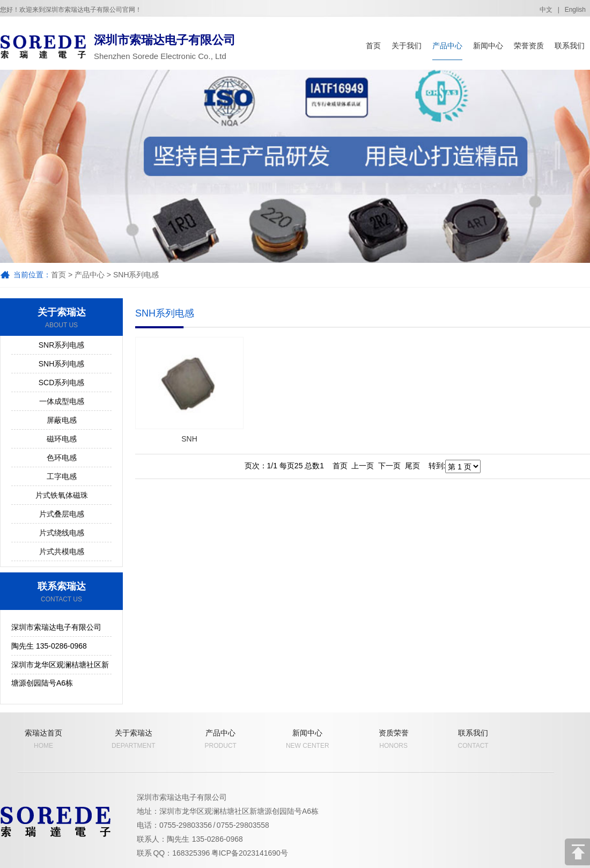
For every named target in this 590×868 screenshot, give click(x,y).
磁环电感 (62, 439)
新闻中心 (488, 46)
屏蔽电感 (62, 420)
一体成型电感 (62, 401)
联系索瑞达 (61, 592)
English (575, 10)
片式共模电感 (62, 551)
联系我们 (570, 46)
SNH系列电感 (136, 275)
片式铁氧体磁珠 (62, 495)
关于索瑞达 (61, 318)
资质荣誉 (394, 739)
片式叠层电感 (62, 514)
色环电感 (62, 458)
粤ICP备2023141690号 (250, 853)
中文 (546, 10)
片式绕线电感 (62, 533)
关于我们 (407, 46)
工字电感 (62, 476)
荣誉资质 (529, 46)
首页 (373, 46)
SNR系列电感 (62, 345)
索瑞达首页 (43, 739)
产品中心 (447, 46)
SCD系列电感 (62, 382)
